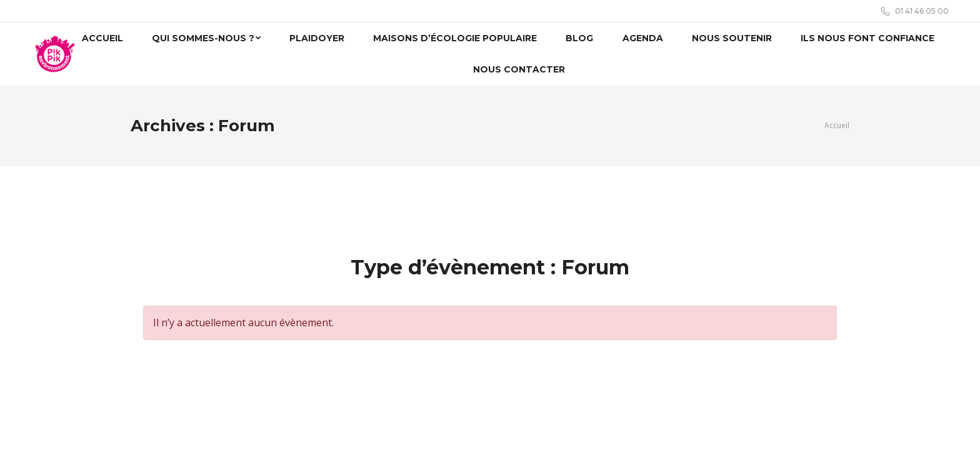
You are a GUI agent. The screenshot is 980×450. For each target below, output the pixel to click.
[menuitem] (102, 38)
